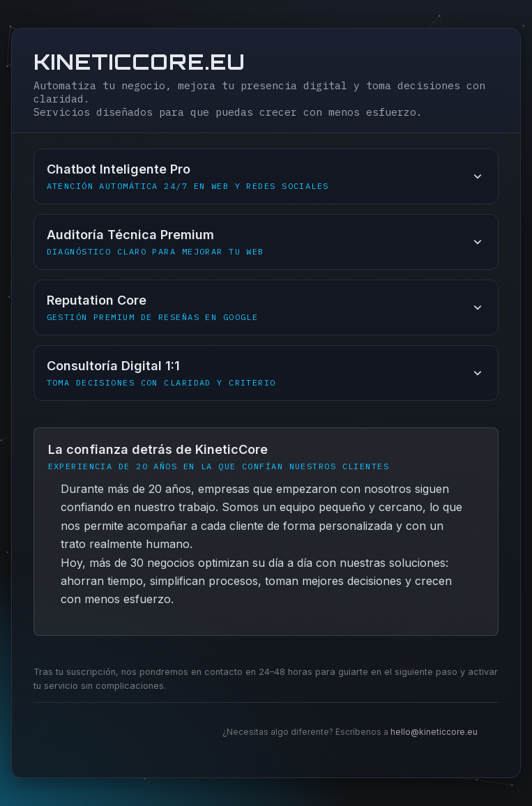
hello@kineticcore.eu (434, 732)
